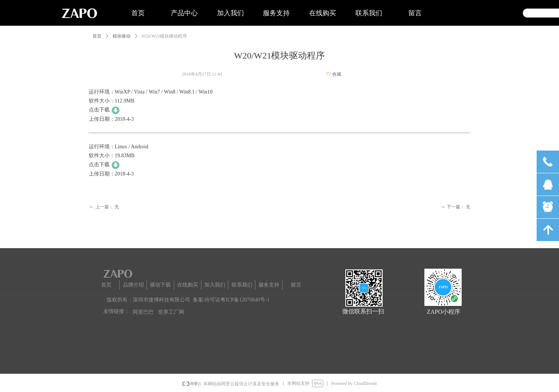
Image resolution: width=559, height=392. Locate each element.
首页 (97, 36)
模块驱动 (122, 36)
